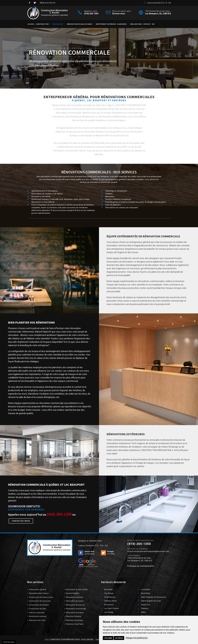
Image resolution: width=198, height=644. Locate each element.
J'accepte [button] (108, 638)
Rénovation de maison (75, 613)
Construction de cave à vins (40, 601)
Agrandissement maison (39, 593)
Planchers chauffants (75, 624)
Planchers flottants (74, 616)
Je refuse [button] (119, 638)
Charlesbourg (110, 597)
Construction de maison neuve (41, 597)
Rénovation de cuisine (75, 601)
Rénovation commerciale (76, 609)
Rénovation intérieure (75, 597)
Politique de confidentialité (141, 566)
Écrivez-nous (119, 14)
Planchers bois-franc (37, 620)
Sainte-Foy (146, 605)
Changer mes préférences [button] (137, 638)
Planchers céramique (75, 620)
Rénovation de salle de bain (77, 589)
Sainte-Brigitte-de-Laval (151, 601)
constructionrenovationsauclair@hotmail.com (148, 551)
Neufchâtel (146, 593)
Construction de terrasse (39, 605)
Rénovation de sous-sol (75, 605)
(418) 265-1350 (91, 14)
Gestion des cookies (9, 642)
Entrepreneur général (38, 589)
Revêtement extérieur (38, 616)
